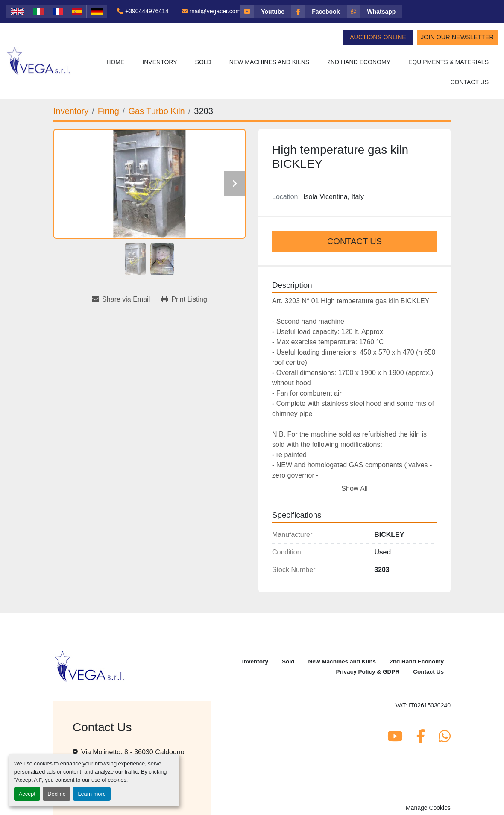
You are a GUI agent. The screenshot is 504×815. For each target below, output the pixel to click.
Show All (354, 488)
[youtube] (266, 12)
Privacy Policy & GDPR (368, 672)
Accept (27, 794)
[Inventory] (71, 111)
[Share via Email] (121, 299)
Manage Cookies (428, 808)
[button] (160, 62)
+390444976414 (147, 11)
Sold (203, 62)
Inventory (160, 62)
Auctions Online (378, 37)
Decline (57, 794)
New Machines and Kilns (270, 62)
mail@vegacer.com (215, 11)
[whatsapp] (375, 12)
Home (115, 62)
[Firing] (108, 111)
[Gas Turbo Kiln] (156, 111)
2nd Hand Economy (359, 62)
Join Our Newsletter (457, 37)
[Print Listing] (184, 299)
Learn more (92, 794)
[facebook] (319, 12)
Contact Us (469, 82)
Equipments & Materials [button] (448, 62)
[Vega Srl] (89, 666)
